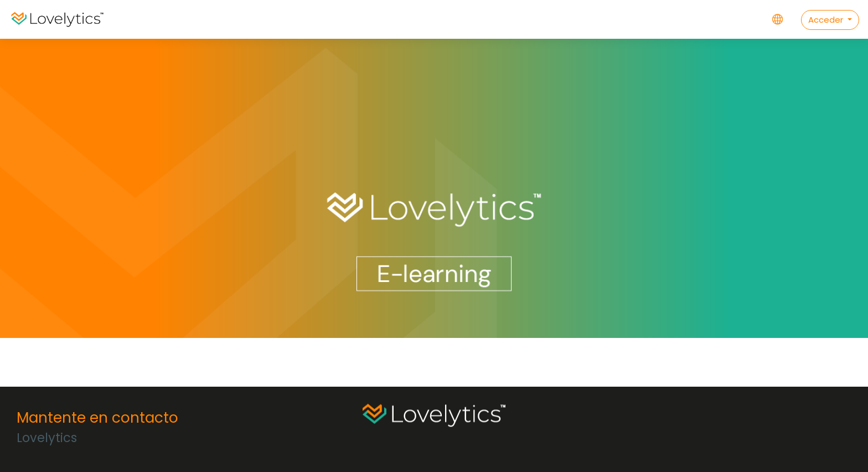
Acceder (827, 20)
